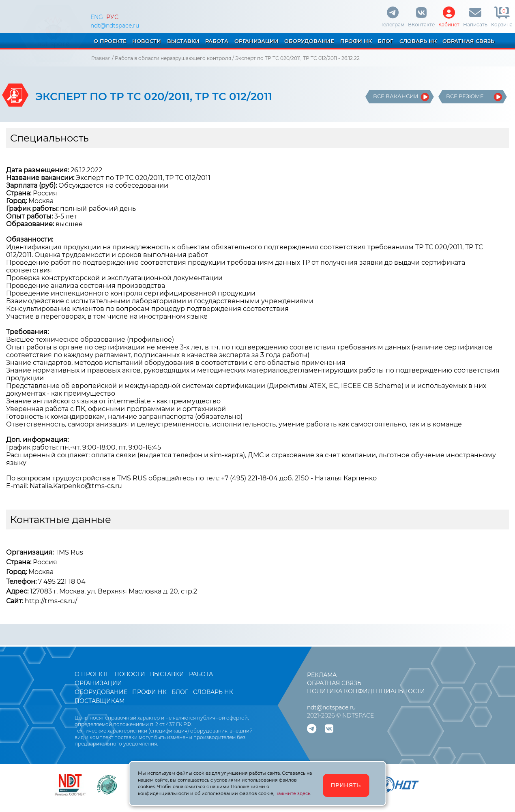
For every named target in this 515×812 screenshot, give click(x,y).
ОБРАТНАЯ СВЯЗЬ (468, 41)
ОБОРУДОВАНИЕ (309, 41)
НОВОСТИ (147, 41)
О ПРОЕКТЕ (110, 41)
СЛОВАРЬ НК (418, 41)
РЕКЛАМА (322, 675)
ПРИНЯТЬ (346, 785)
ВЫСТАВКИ (183, 41)
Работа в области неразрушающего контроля (173, 58)
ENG (97, 17)
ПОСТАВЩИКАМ (100, 701)
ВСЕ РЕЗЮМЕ (465, 96)
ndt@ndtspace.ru (115, 26)
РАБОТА (217, 41)
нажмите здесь (293, 793)
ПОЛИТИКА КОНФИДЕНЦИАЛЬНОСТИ (366, 691)
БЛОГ (385, 41)
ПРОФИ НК (356, 41)
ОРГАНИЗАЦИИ (256, 41)
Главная (101, 58)
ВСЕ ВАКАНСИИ (396, 96)
